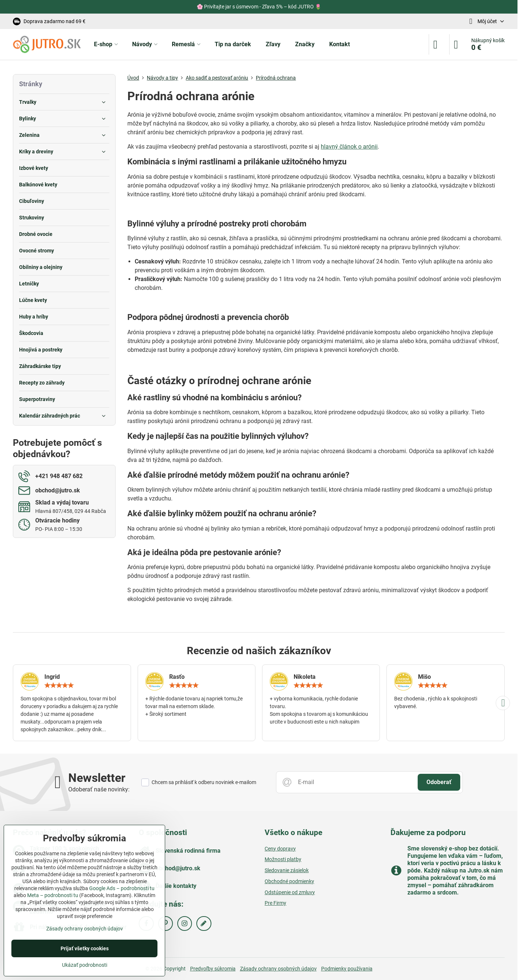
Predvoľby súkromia (213, 969)
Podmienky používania (347, 969)
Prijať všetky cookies (85, 948)
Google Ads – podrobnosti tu (122, 888)
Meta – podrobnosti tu (53, 895)
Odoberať (439, 782)
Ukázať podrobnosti (85, 965)
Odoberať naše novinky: (99, 789)
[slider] (59, 685)
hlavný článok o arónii (349, 147)
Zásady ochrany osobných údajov (278, 969)
